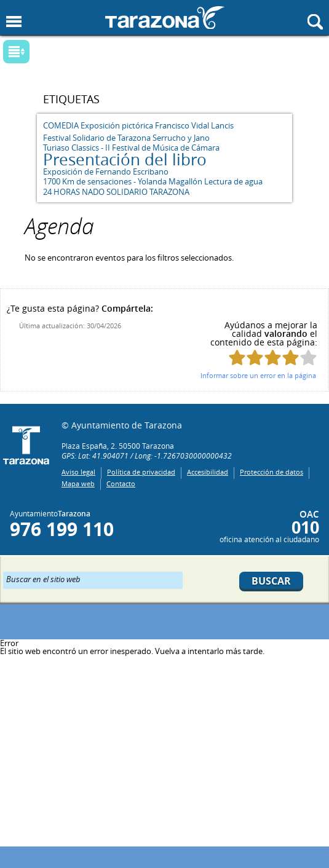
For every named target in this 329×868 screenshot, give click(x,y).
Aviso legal (78, 472)
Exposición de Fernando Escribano (106, 172)
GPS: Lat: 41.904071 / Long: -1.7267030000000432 (147, 456)
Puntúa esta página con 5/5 (308, 357)
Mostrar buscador (315, 22)
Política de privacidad (141, 472)
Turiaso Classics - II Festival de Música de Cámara (131, 148)
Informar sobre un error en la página (258, 375)
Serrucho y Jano (181, 138)
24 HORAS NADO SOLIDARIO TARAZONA (116, 192)
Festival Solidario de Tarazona (97, 138)
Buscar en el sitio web (43, 578)
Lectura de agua (233, 181)
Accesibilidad (208, 472)
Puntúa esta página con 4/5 (291, 357)
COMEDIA (61, 125)
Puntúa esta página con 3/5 (273, 357)
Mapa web (78, 483)
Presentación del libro (125, 160)
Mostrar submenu (16, 52)
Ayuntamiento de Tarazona (165, 18)
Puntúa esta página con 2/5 (255, 357)
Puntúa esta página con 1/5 (237, 357)
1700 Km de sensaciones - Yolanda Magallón (123, 181)
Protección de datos (272, 472)
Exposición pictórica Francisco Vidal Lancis (157, 125)
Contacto (121, 483)
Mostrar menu (14, 22)
